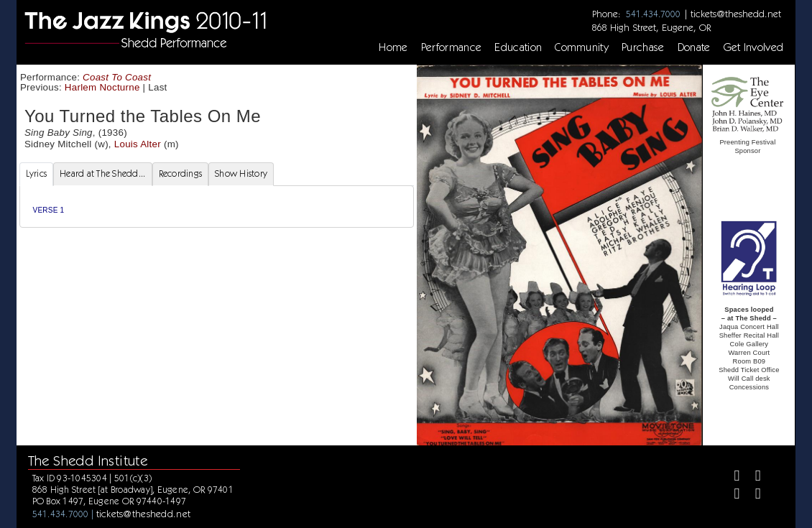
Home (393, 47)
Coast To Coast (117, 77)
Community (582, 47)
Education (518, 47)
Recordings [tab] (181, 173)
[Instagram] (731, 495)
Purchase (643, 47)
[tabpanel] (217, 207)
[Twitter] (752, 477)
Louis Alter (138, 144)
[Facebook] (731, 477)
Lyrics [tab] (37, 173)
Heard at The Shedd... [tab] (102, 173)
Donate (694, 47)
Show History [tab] (241, 173)
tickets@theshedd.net (736, 14)
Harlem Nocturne (102, 87)
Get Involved (754, 47)
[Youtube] (752, 495)
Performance (452, 47)
